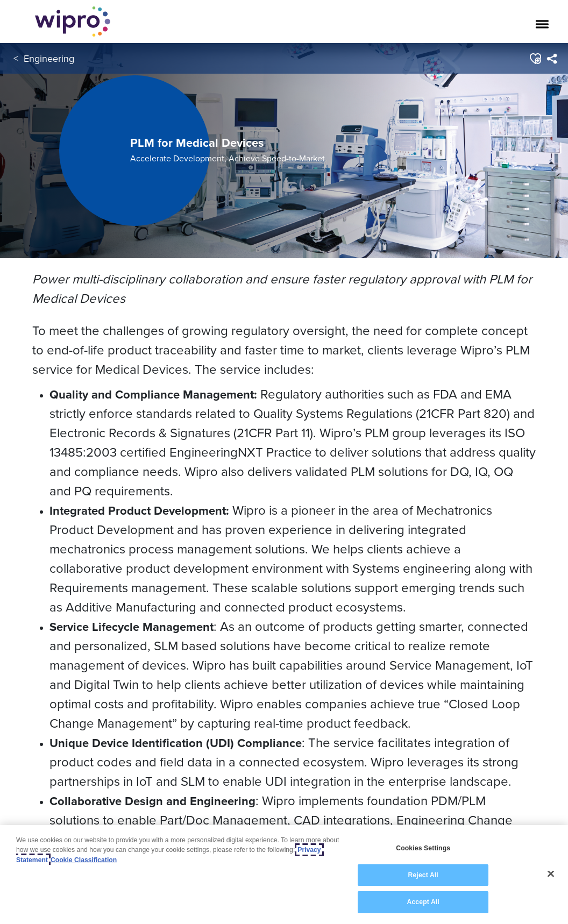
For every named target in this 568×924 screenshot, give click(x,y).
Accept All (423, 902)
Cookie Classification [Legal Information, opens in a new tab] (84, 860)
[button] (535, 59)
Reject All (423, 875)
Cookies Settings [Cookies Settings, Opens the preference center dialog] (423, 848)
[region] (284, 875)
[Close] (551, 874)
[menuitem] (552, 59)
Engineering (49, 58)
